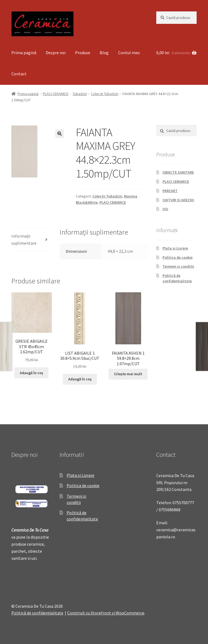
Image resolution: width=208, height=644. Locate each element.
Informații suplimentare (24, 240)
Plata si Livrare (175, 248)
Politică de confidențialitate (177, 278)
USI (165, 209)
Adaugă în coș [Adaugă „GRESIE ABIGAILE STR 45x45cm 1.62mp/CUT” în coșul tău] (31, 373)
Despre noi (56, 53)
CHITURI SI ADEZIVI (178, 200)
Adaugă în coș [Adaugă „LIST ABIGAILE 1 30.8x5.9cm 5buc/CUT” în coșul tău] (80, 379)
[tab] (32, 240)
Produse (83, 53)
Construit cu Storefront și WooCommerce (106, 613)
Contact (19, 74)
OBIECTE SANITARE (178, 172)
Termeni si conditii (178, 266)
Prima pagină (24, 53)
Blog (104, 53)
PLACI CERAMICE (56, 94)
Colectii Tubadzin (105, 94)
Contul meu (129, 53)
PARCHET (170, 191)
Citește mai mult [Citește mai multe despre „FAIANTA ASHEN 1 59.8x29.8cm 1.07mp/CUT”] (128, 374)
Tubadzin (80, 94)
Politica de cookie (178, 257)
